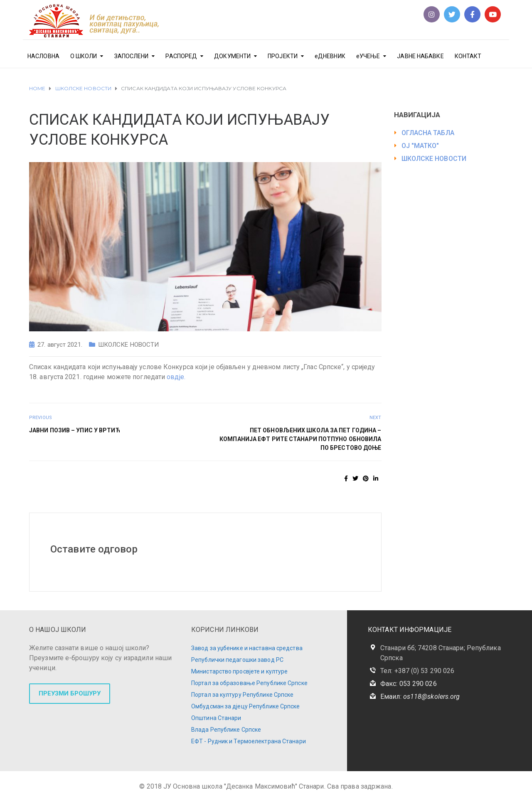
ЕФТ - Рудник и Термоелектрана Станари (249, 741)
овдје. (176, 377)
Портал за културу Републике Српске (242, 695)
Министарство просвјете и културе (239, 671)
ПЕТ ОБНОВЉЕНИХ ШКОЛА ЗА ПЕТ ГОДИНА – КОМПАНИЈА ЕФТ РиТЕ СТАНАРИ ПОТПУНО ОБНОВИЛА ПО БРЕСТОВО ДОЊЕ (300, 439)
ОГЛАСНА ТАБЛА (428, 133)
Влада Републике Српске (226, 730)
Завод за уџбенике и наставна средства (247, 648)
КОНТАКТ (468, 56)
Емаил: (420, 697)
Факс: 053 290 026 (409, 684)
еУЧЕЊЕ (368, 56)
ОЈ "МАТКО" (420, 146)
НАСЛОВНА (43, 56)
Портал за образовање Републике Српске (249, 683)
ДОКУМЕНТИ (232, 56)
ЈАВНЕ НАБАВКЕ (420, 56)
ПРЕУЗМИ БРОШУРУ (70, 693)
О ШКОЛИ (84, 56)
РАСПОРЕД (181, 56)
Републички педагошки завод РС (237, 660)
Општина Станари (216, 718)
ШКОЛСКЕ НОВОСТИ (129, 345)
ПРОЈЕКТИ (283, 56)
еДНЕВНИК (330, 56)
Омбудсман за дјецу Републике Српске (246, 706)
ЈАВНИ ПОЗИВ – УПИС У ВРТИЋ (75, 430)
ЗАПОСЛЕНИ (132, 56)
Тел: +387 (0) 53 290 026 (417, 671)
